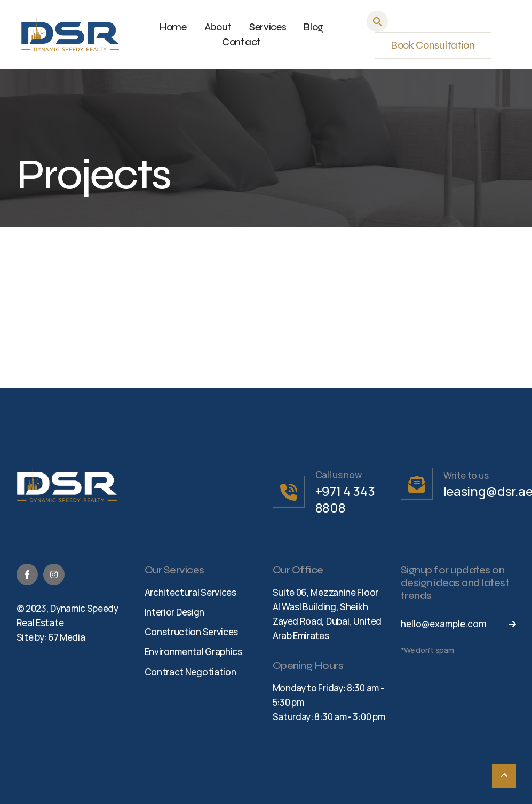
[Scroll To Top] (504, 776)
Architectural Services (190, 592)
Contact (241, 42)
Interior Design (175, 612)
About (218, 27)
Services (268, 27)
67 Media (67, 637)
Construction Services (192, 632)
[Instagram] (54, 574)
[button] (377, 21)
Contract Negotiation (190, 672)
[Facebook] (27, 574)
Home (173, 27)
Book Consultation (433, 45)
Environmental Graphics (193, 652)
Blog (313, 27)
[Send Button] (506, 624)
